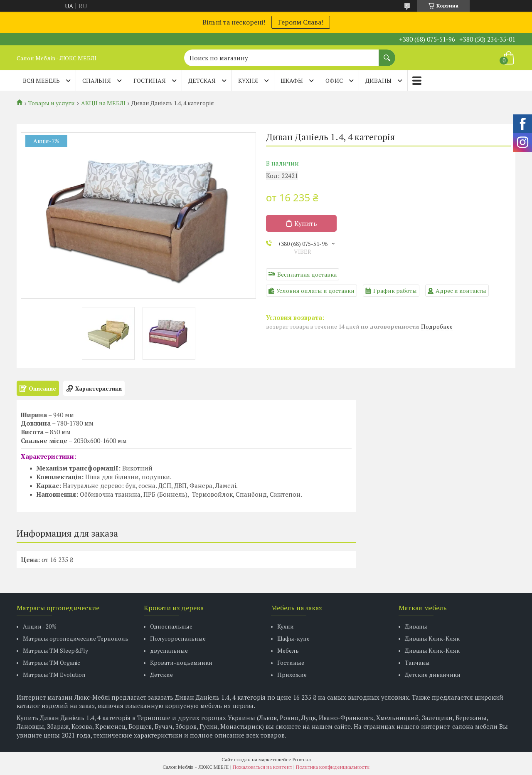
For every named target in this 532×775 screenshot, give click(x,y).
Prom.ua (302, 759)
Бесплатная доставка (307, 274)
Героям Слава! (301, 22)
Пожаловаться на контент (262, 767)
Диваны (416, 626)
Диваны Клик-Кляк (432, 638)
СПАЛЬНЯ (97, 80)
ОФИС (334, 80)
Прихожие (292, 675)
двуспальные (169, 650)
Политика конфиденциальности (333, 767)
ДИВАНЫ (378, 80)
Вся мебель (41, 80)
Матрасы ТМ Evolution (54, 675)
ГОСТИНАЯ (150, 80)
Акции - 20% (40, 626)
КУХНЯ (248, 80)
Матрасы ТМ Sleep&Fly (55, 650)
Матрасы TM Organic (52, 662)
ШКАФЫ (292, 80)
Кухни (286, 626)
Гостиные (291, 662)
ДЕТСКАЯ (202, 80)
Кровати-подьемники (181, 662)
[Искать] (387, 54)
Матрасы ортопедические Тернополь (76, 638)
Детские (161, 675)
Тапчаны (417, 662)
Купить (306, 223)
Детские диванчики (433, 675)
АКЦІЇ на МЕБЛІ (103, 103)
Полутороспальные (178, 638)
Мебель (288, 650)
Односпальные (171, 626)
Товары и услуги (52, 103)
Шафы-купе (293, 638)
